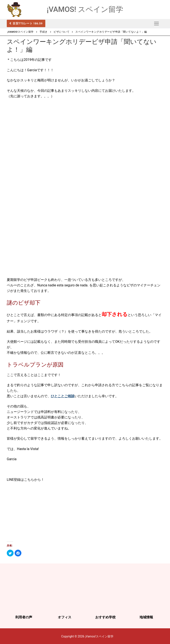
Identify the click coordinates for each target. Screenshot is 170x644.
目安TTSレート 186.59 (27, 23)
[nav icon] (156, 24)
